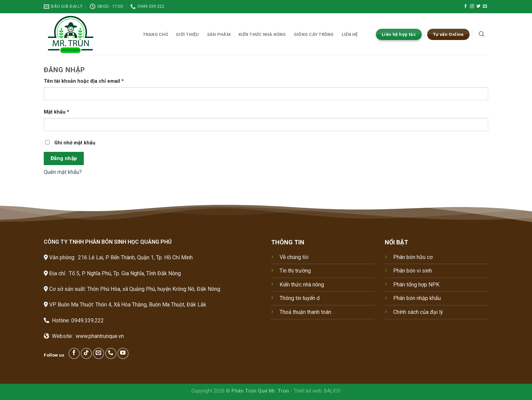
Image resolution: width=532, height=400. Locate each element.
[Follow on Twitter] (478, 6)
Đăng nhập (64, 158)
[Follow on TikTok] (86, 353)
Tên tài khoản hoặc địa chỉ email (84, 81)
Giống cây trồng (314, 34)
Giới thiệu (187, 34)
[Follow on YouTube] (123, 353)
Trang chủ (155, 34)
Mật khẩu (56, 112)
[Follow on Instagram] (472, 6)
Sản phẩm (219, 34)
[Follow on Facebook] (465, 6)
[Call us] (111, 353)
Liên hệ (350, 34)
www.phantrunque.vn (100, 336)
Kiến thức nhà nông (262, 34)
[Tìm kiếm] (482, 34)
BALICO (332, 391)
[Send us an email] (485, 6)
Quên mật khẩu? (63, 172)
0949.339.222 (88, 321)
